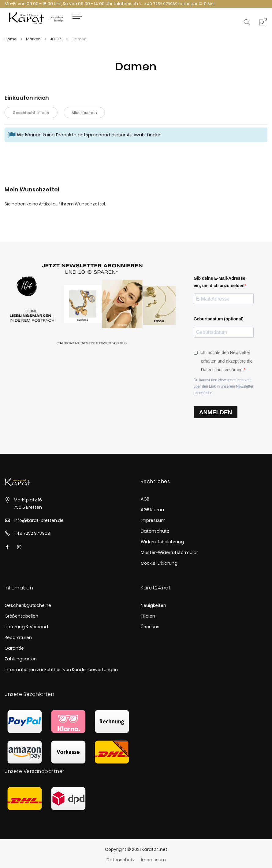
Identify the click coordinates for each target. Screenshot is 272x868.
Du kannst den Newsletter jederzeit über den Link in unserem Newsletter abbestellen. (224, 386)
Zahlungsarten (21, 659)
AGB (145, 499)
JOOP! (57, 39)
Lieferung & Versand (26, 627)
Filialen (148, 616)
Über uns (150, 627)
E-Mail (207, 4)
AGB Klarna (152, 510)
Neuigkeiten (153, 605)
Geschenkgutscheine (28, 605)
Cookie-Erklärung (159, 563)
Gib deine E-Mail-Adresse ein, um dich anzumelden (220, 282)
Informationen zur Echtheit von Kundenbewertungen (61, 670)
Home (11, 39)
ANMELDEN (216, 412)
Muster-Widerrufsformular (169, 552)
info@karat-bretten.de (39, 520)
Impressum (153, 520)
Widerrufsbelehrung (162, 542)
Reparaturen (18, 637)
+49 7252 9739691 (159, 4)
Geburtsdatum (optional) (219, 319)
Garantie (14, 648)
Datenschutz (155, 531)
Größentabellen (21, 616)
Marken (34, 39)
